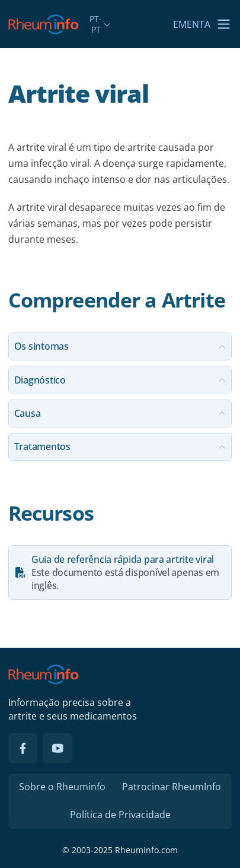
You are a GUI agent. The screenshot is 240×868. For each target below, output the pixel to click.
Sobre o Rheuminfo (62, 787)
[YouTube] (57, 748)
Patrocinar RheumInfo (172, 787)
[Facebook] (23, 748)
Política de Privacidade (120, 815)
